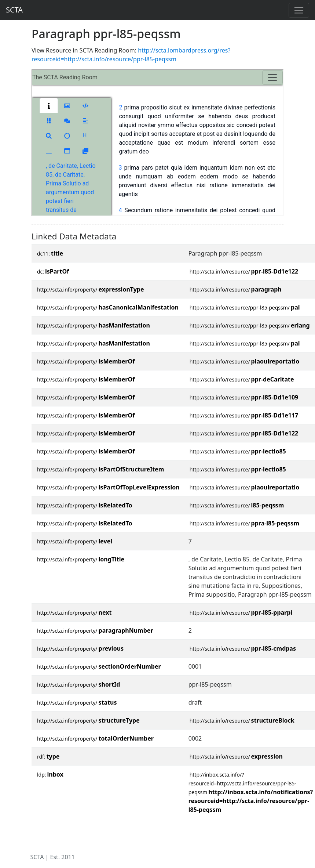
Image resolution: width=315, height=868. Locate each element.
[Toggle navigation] (299, 10)
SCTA (14, 10)
